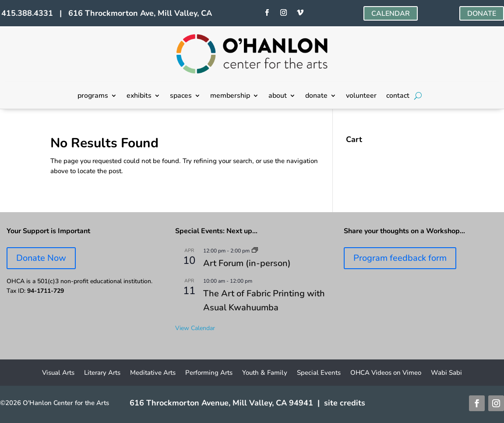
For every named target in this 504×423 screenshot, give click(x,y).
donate (316, 96)
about (278, 96)
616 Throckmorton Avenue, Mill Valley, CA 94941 (221, 403)
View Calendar (195, 328)
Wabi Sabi (446, 373)
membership (230, 96)
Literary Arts (102, 373)
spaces (181, 96)
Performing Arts (209, 373)
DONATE (482, 14)
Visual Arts (58, 373)
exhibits (139, 96)
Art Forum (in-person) (247, 263)
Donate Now (41, 258)
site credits (345, 403)
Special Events (319, 373)
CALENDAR (391, 14)
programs (93, 96)
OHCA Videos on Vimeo (386, 373)
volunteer (361, 96)
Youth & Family (265, 373)
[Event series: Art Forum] (255, 251)
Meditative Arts (153, 373)
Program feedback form (400, 258)
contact (398, 96)
